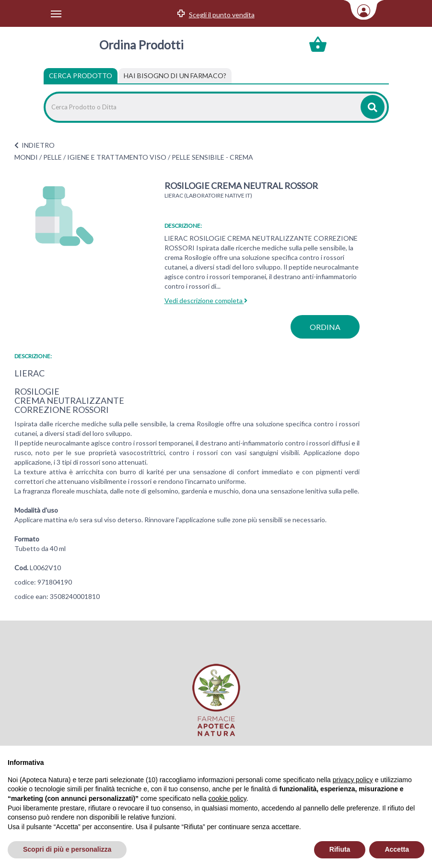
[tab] (175, 76)
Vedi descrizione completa (206, 300)
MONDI (26, 157)
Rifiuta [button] (340, 849)
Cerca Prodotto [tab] (81, 76)
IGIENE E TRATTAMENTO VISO (117, 157)
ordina (325, 327)
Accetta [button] (397, 849)
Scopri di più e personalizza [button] (67, 849)
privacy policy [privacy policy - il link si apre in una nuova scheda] (353, 780)
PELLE (53, 157)
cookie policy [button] (228, 798)
